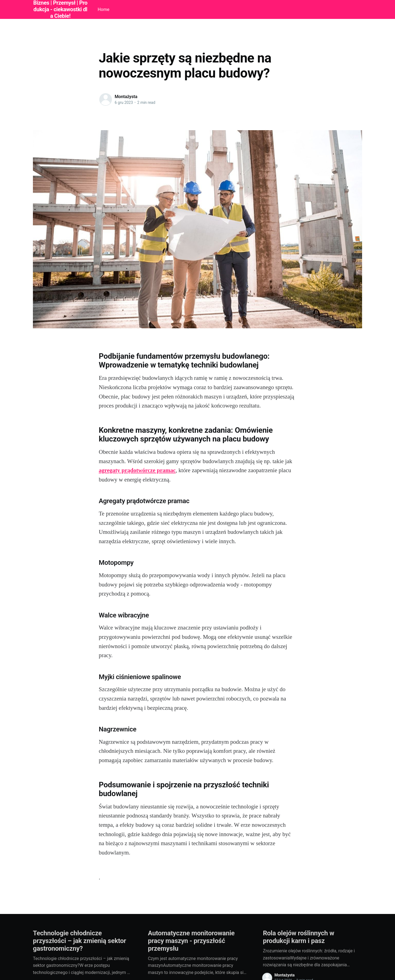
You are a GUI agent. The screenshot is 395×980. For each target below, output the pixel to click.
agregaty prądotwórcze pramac (137, 470)
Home (104, 9)
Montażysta (126, 97)
